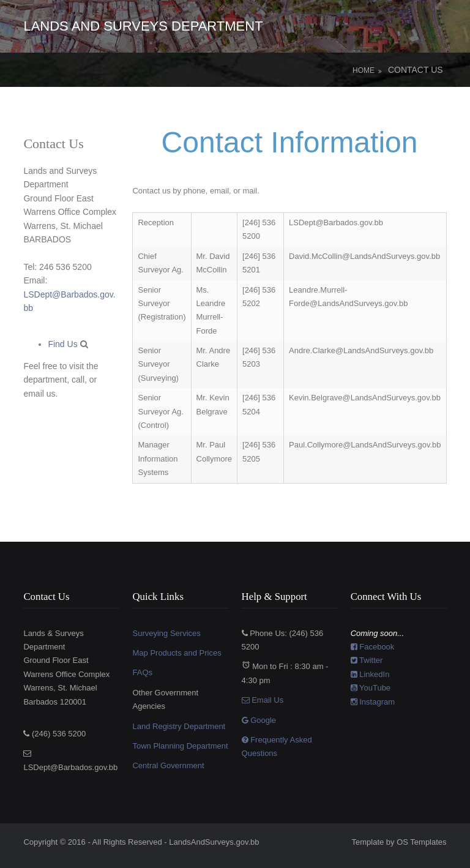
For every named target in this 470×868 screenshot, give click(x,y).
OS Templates (421, 842)
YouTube (371, 688)
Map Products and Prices (177, 653)
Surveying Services (166, 633)
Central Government (168, 765)
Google (259, 720)
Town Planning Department (180, 746)
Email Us (263, 700)
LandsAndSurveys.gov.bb (214, 842)
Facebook (373, 647)
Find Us (64, 344)
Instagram (373, 702)
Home (364, 70)
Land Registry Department (179, 726)
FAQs (142, 672)
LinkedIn (370, 674)
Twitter (367, 660)
